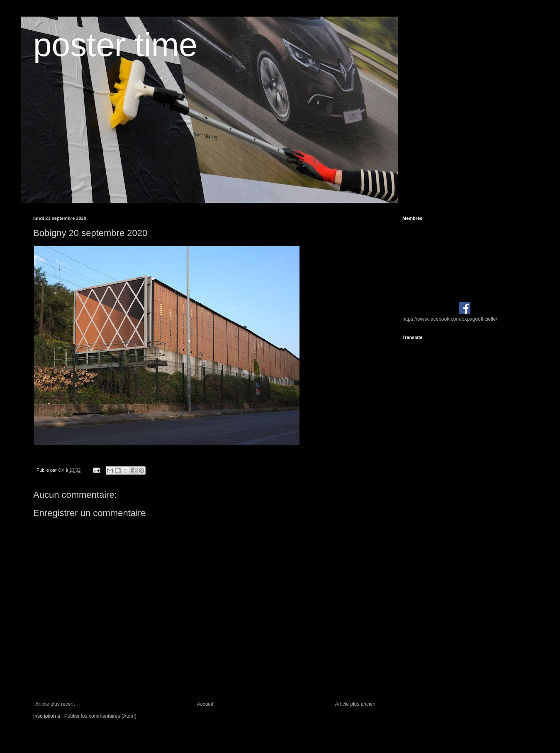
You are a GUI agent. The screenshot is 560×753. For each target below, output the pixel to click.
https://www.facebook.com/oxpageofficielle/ (450, 319)
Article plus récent (55, 704)
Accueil (205, 704)
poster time (115, 45)
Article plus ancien (355, 704)
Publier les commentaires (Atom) (100, 716)
